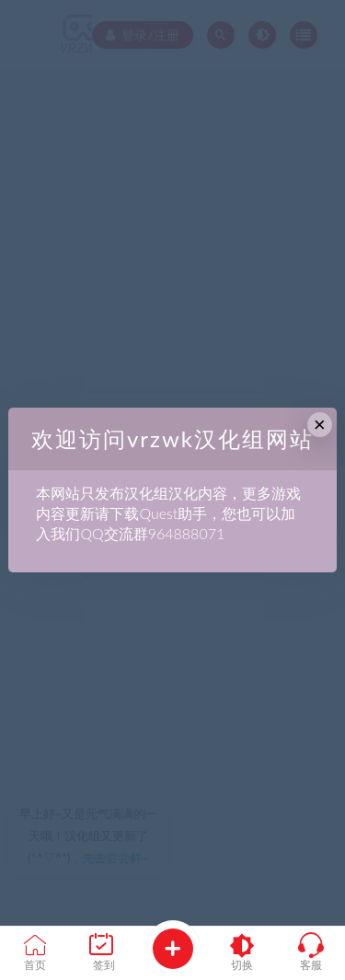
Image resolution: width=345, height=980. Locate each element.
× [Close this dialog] (320, 425)
